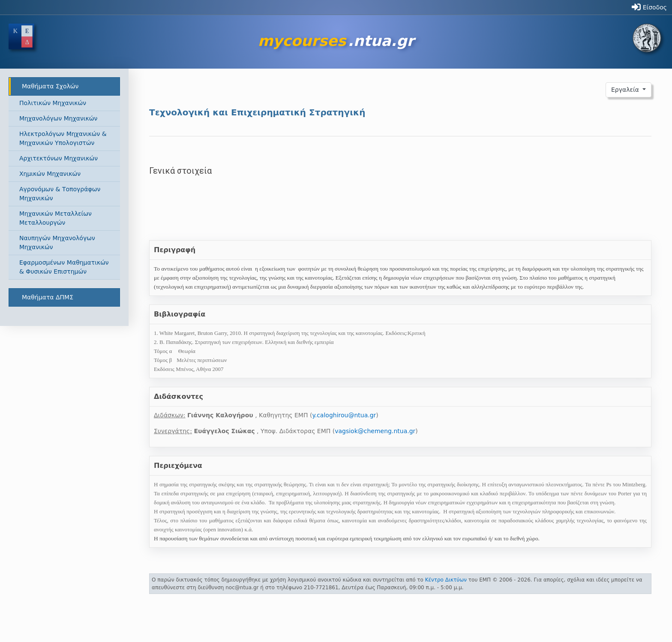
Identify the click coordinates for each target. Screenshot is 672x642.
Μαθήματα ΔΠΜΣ (48, 297)
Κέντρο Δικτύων (446, 580)
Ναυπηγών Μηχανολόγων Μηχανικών (57, 243)
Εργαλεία (626, 90)
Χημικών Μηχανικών (50, 174)
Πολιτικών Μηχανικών (53, 103)
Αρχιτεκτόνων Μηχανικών (58, 158)
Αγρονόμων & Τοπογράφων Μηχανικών (60, 194)
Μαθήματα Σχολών (50, 86)
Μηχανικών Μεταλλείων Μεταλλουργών (55, 218)
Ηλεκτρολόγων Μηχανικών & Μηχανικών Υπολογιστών (63, 138)
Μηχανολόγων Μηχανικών (58, 118)
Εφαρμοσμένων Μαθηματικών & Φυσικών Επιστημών (64, 267)
